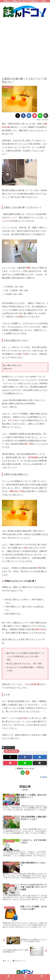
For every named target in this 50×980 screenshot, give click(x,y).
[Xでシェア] (18, 116)
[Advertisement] (25, 46)
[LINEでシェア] (40, 116)
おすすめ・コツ (8, 747)
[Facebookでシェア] (23, 116)
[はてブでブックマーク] (29, 116)
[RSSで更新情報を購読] (27, 773)
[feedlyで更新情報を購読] (23, 773)
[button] (46, 116)
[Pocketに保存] (35, 116)
